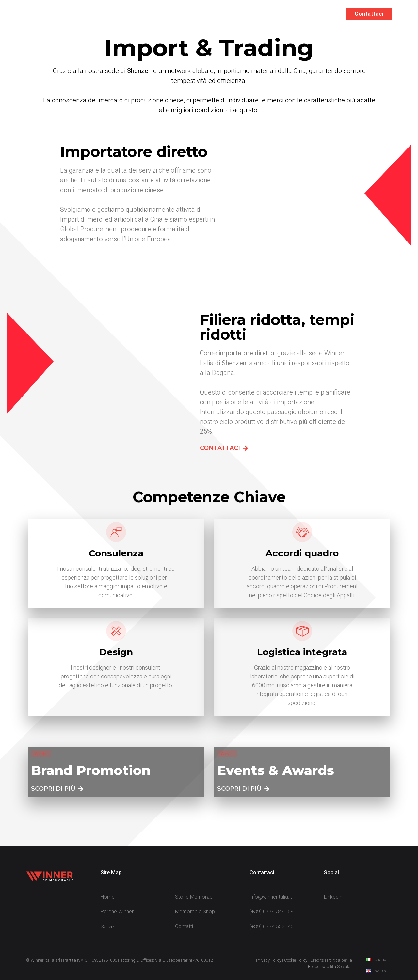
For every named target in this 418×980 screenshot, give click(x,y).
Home (141, 14)
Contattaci (369, 14)
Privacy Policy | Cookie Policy (282, 960)
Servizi (232, 14)
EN (328, 14)
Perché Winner (184, 14)
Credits (317, 960)
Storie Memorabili (285, 14)
